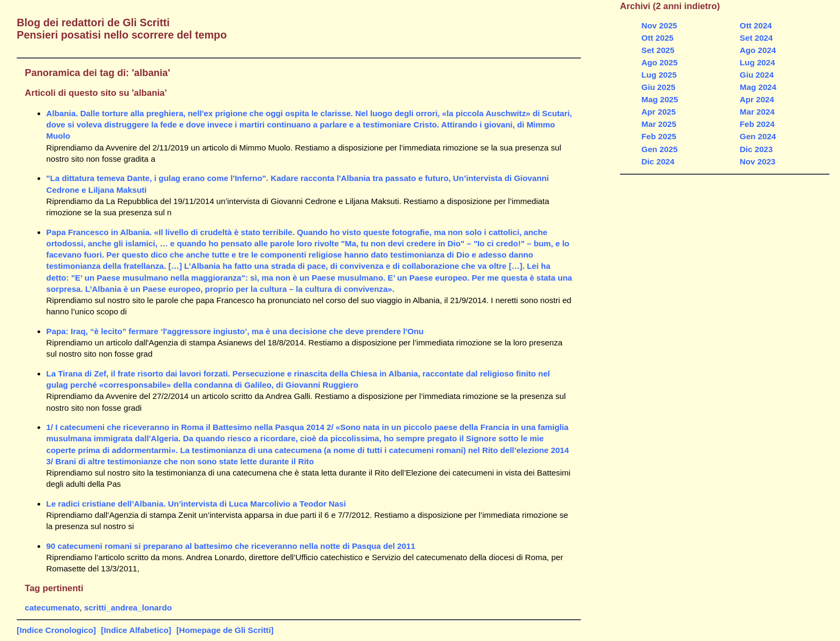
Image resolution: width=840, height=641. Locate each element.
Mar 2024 (757, 112)
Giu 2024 (757, 75)
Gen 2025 (659, 149)
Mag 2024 (758, 87)
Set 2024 (756, 38)
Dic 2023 (756, 149)
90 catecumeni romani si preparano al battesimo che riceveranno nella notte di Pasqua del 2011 (231, 546)
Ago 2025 (659, 62)
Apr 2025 (658, 112)
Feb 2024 (757, 124)
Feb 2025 (659, 136)
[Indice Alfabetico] (136, 630)
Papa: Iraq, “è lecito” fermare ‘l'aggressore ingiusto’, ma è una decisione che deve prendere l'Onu (235, 331)
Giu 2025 (658, 87)
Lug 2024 (757, 62)
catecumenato (52, 608)
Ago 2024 (758, 50)
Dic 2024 (658, 161)
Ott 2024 (756, 25)
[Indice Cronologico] (56, 630)
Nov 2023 (758, 161)
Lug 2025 (659, 75)
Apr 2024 (757, 99)
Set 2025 (658, 50)
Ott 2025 (657, 38)
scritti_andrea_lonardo (128, 608)
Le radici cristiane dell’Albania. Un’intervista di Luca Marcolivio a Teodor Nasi (196, 504)
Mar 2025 (659, 124)
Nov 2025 (659, 25)
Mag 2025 (659, 99)
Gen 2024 (758, 136)
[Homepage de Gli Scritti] (225, 630)
